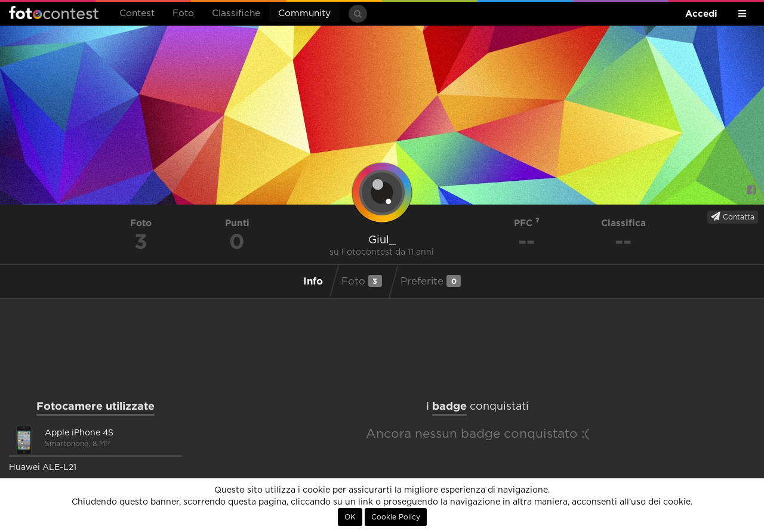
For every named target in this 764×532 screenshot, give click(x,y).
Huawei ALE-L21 (43, 468)
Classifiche (236, 13)
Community (304, 13)
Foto (183, 13)
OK (350, 517)
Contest (137, 13)
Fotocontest (54, 13)
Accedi (701, 13)
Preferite (431, 281)
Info (313, 281)
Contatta (733, 216)
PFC (527, 223)
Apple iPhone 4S (79, 433)
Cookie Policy (396, 517)
